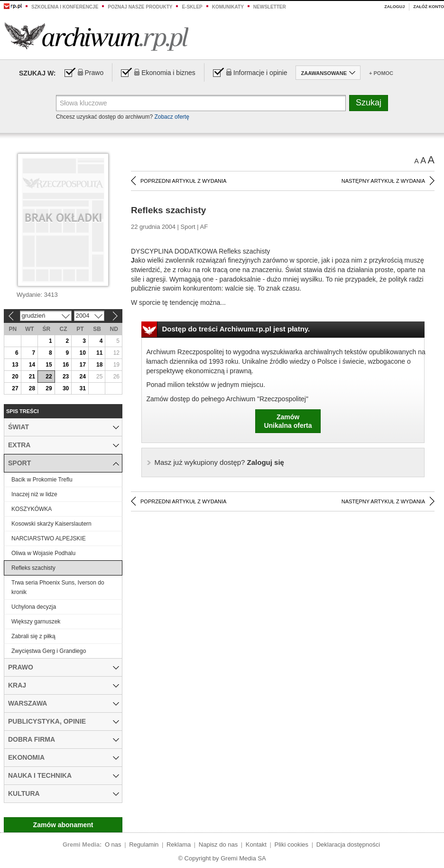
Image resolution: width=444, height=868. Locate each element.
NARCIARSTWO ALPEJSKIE (49, 538)
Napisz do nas (218, 844)
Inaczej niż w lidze (34, 494)
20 (15, 377)
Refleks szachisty (33, 568)
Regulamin (144, 844)
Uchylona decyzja (34, 607)
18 (99, 365)
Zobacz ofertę (171, 117)
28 (32, 388)
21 (32, 377)
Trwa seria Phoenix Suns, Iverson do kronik (58, 587)
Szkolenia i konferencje (65, 7)
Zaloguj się (219, 462)
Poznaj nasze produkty (140, 7)
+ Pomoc (381, 73)
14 (32, 365)
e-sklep (192, 7)
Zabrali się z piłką (33, 636)
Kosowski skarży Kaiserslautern (51, 524)
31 (82, 388)
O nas (113, 844)
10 (82, 353)
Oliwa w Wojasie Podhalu (43, 553)
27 (15, 388)
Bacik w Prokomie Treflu (42, 480)
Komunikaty (228, 7)
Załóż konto (429, 7)
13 (15, 365)
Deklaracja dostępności (348, 844)
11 (99, 353)
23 (66, 377)
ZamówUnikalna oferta (288, 421)
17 (82, 365)
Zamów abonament (63, 825)
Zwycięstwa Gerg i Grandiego (49, 651)
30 (66, 388)
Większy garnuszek (36, 622)
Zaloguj (394, 7)
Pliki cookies (292, 844)
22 (49, 377)
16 (66, 365)
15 (49, 365)
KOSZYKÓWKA (32, 509)
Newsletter (270, 7)
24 (82, 377)
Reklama (179, 844)
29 (49, 388)
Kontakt (256, 844)
